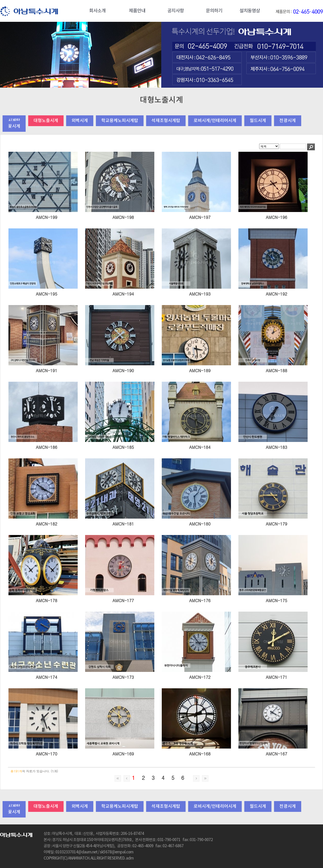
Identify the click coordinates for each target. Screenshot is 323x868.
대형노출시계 (46, 121)
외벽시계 (80, 121)
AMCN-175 (277, 600)
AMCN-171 (277, 677)
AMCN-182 (47, 524)
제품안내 (137, 11)
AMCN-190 (123, 371)
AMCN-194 (123, 294)
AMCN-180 (200, 524)
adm (130, 858)
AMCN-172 (200, 677)
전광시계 (288, 121)
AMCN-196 (277, 217)
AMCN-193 (200, 294)
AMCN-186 (47, 447)
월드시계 (258, 121)
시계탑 (14, 121)
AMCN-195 (47, 294)
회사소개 (97, 11)
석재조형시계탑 (166, 121)
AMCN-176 (200, 600)
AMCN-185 (123, 447)
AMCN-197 (200, 217)
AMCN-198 (123, 217)
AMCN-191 (47, 371)
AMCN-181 (123, 524)
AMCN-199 (47, 217)
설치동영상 (250, 11)
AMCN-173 (123, 677)
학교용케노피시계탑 (120, 121)
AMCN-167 (277, 754)
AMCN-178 (47, 600)
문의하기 (214, 11)
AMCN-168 (200, 754)
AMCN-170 (47, 754)
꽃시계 (14, 126)
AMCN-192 (277, 294)
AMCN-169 (123, 754)
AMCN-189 (200, 371)
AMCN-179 (277, 524)
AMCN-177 (123, 600)
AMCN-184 (200, 447)
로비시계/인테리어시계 (215, 121)
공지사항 (176, 11)
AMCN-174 (47, 677)
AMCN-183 (277, 447)
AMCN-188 (277, 371)
